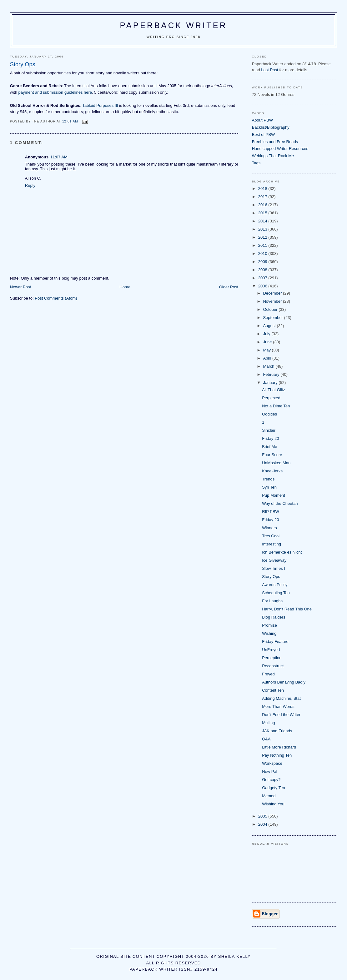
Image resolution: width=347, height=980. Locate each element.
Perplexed (271, 398)
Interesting (272, 544)
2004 (263, 824)
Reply (30, 185)
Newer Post (20, 287)
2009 (263, 262)
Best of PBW (264, 134)
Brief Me (269, 447)
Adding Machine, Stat (281, 698)
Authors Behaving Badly (284, 682)
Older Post (229, 287)
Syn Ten (269, 487)
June (268, 342)
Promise (269, 625)
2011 (263, 245)
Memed (269, 796)
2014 (263, 221)
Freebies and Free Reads (275, 142)
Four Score (272, 455)
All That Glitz (273, 390)
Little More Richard (279, 747)
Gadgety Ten (273, 788)
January (271, 383)
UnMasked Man (276, 463)
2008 (263, 270)
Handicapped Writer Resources (280, 149)
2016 (263, 205)
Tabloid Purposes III (100, 105)
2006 (263, 286)
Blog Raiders (274, 617)
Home (125, 287)
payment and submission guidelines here (55, 92)
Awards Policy (275, 585)
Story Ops (271, 577)
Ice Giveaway (274, 560)
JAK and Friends (277, 731)
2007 (263, 278)
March (269, 366)
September (273, 318)
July (267, 334)
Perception (272, 658)
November (273, 301)
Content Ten (273, 690)
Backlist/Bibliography (271, 127)
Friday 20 (270, 438)
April (268, 358)
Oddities (269, 414)
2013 (263, 229)
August (270, 326)
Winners (269, 528)
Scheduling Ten (276, 593)
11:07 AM (59, 157)
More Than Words (278, 706)
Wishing (269, 633)
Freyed (268, 674)
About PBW (262, 120)
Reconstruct (273, 666)
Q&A (266, 739)
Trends (268, 479)
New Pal (269, 771)
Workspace (272, 763)
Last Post (269, 70)
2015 (263, 213)
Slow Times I (274, 568)
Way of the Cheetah (280, 503)
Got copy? (271, 780)
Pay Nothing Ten (277, 755)
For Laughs (272, 601)
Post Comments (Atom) (56, 298)
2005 (263, 816)
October (271, 309)
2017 (263, 197)
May (267, 350)
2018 (263, 189)
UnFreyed (271, 650)
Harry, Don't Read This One (287, 609)
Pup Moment (274, 495)
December (273, 293)
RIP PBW (271, 512)
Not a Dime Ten (276, 406)
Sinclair (269, 430)
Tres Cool (271, 536)
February (272, 374)
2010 (263, 254)
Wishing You (273, 804)
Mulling (268, 723)
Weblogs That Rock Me (273, 156)
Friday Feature (275, 642)
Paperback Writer (174, 25)
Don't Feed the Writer (281, 715)
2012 (263, 237)
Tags (256, 163)
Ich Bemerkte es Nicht (282, 552)
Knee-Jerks (272, 471)
